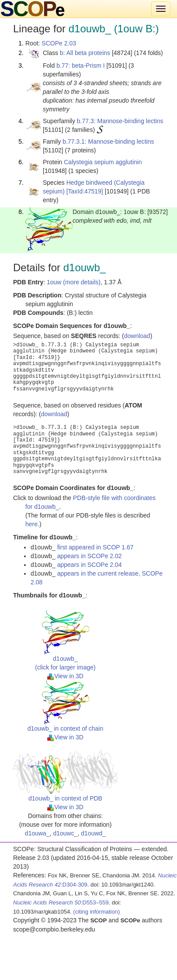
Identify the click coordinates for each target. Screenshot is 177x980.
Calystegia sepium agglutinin (103, 162)
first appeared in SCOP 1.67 (95, 547)
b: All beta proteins (85, 53)
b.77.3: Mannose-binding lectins (120, 121)
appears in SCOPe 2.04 (90, 565)
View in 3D (65, 676)
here (31, 524)
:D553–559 (61, 902)
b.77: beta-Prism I (81, 66)
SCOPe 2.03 (59, 43)
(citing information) (96, 912)
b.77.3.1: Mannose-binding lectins (108, 141)
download (137, 336)
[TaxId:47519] (85, 191)
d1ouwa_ (37, 833)
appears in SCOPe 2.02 (90, 556)
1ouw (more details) (74, 282)
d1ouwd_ (93, 833)
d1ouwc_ (65, 833)
